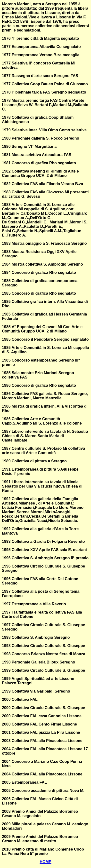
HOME (46, 862)
